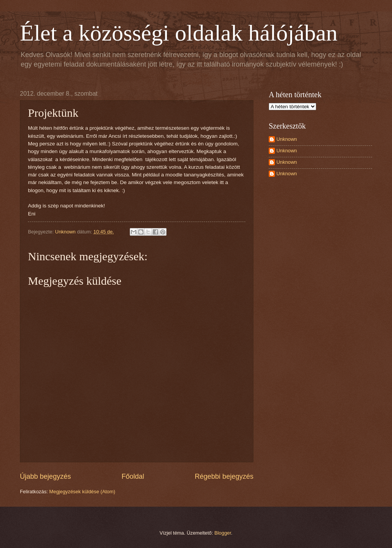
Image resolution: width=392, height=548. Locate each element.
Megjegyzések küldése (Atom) (82, 492)
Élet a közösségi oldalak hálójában (179, 33)
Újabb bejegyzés (45, 476)
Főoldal (133, 476)
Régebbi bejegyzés (224, 476)
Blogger (223, 533)
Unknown (287, 139)
